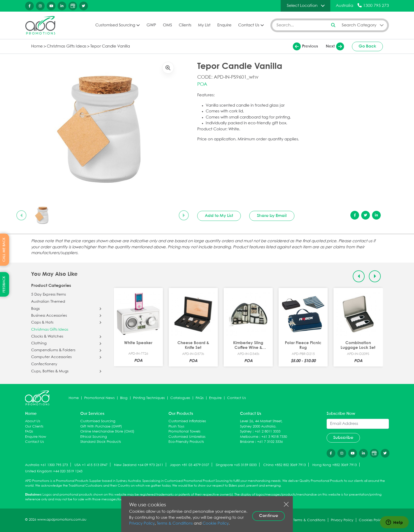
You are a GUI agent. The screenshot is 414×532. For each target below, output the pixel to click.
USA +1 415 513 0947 (91, 465)
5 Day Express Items (48, 294)
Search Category (359, 25)
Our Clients (34, 427)
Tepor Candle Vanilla (110, 46)
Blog (124, 398)
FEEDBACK (4, 284)
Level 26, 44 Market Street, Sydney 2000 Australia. (261, 424)
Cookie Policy (216, 524)
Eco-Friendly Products (186, 442)
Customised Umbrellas (187, 437)
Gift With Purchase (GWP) (101, 427)
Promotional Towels (184, 432)
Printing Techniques (149, 398)
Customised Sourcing (115, 25)
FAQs (200, 398)
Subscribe (343, 438)
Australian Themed (48, 302)
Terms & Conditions (175, 524)
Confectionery (44, 364)
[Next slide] (184, 215)
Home (37, 46)
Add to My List (219, 216)
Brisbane (247, 442)
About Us (33, 421)
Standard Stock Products (101, 442)
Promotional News (99, 398)
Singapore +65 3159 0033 (236, 465)
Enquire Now (36, 437)
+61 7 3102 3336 (270, 442)
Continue (269, 516)
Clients (185, 25)
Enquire (224, 25)
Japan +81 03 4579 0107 (189, 465)
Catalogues (180, 398)
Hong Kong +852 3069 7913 (335, 465)
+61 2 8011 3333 (268, 432)
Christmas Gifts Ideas (67, 46)
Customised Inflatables (187, 421)
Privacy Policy (142, 524)
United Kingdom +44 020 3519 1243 (54, 471)
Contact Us (249, 25)
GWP (151, 25)
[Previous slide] (21, 215)
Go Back (367, 46)
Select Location (302, 6)
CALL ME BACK (4, 250)
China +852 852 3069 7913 (284, 465)
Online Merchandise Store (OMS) (107, 432)
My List (204, 25)
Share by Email (272, 216)
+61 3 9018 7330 (274, 437)
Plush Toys (176, 427)
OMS (167, 25)
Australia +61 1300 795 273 (46, 465)
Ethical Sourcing (94, 437)
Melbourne (249, 437)
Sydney (246, 432)
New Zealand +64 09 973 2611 (139, 465)
